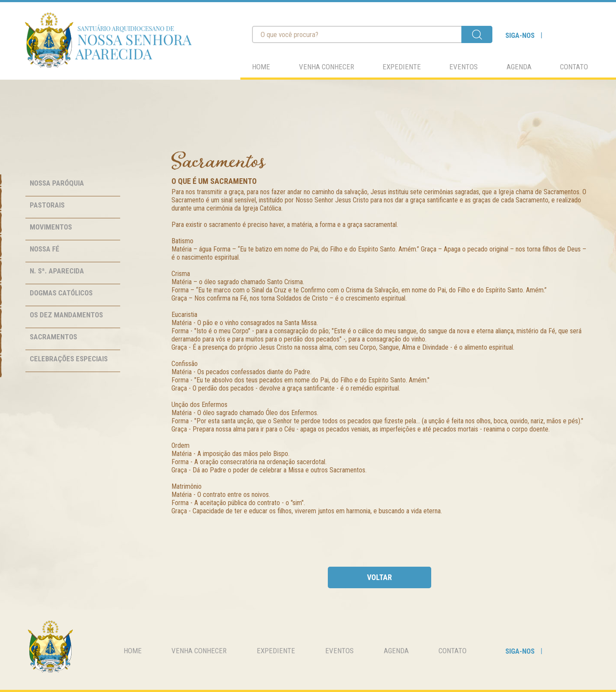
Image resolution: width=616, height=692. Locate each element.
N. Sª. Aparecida (57, 271)
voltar (380, 577)
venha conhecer (327, 67)
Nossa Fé (45, 249)
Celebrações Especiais (69, 359)
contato (574, 67)
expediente (402, 67)
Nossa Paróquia (57, 183)
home (261, 67)
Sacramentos (53, 337)
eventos (464, 67)
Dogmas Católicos (61, 293)
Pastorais (47, 205)
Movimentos (51, 227)
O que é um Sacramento (214, 181)
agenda (519, 67)
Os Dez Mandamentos (66, 315)
